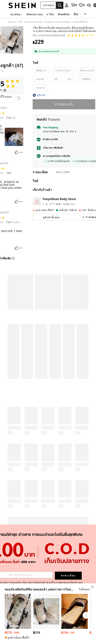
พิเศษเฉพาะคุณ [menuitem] (35, 14)
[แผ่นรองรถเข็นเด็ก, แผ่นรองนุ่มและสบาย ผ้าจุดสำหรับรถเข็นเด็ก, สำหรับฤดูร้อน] (46, 611)
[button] (48, 5)
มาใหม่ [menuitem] (50, 14)
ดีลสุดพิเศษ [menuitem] (64, 14)
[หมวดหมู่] (17, 14)
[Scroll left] (81, 14)
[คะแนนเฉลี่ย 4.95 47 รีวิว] (81, 36)
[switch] (17, 98)
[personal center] (67, 5)
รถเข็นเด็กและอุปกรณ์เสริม (57, 22)
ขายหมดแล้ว (64, 104)
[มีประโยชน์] (16, 152)
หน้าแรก (12, 22)
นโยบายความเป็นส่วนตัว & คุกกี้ (37, 582)
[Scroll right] (85, 14)
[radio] (41, 70)
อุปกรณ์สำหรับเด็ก (33, 22)
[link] (74, 5)
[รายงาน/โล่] (21, 152)
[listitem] (18, 617)
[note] (18, 638)
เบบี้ (20, 22)
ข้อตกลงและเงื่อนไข (68, 582)
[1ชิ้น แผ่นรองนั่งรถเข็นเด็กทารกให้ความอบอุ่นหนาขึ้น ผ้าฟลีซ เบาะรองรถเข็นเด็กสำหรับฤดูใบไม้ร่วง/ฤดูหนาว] (18, 611)
